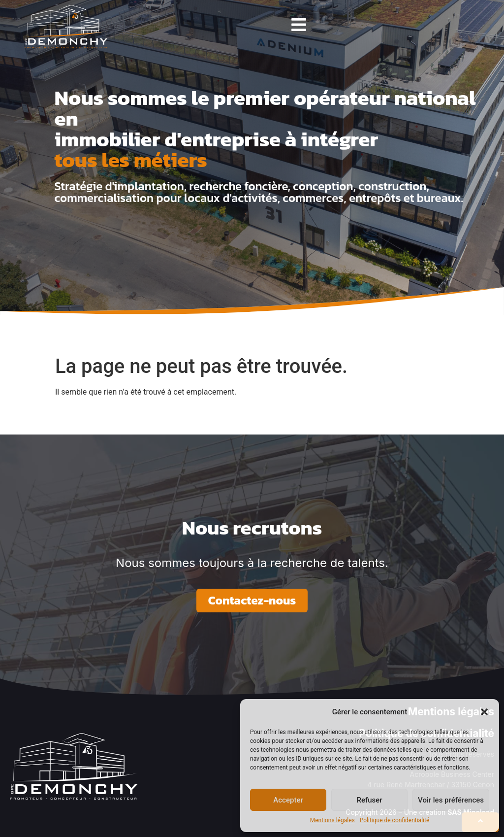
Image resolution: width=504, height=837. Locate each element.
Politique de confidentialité (395, 820)
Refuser (369, 800)
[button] (484, 712)
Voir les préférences (451, 800)
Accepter (288, 800)
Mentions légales (332, 820)
